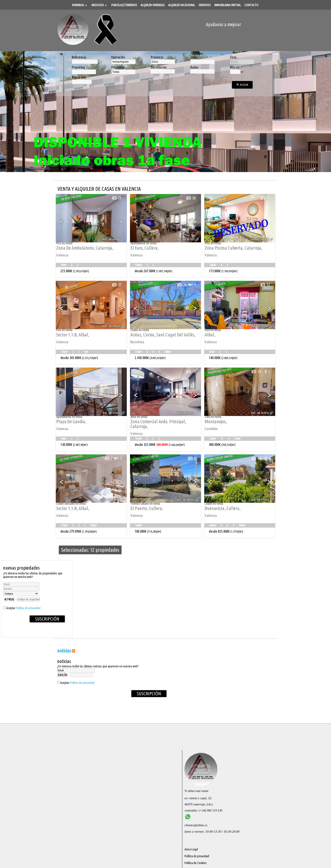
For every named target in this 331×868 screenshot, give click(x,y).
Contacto (251, 5)
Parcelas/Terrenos (124, 5)
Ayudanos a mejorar (223, 24)
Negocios (99, 5)
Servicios (205, 5)
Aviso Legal (191, 849)
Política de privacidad (28, 608)
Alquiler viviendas (153, 5)
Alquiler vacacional (182, 5)
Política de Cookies (196, 863)
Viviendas (79, 5)
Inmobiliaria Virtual (228, 5)
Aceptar (23, 608)
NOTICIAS (64, 651)
